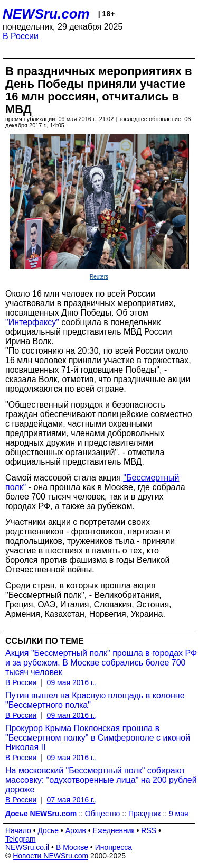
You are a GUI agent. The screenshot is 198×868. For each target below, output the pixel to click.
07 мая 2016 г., (72, 800)
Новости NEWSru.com (50, 856)
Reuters (99, 277)
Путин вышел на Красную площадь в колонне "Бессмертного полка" (95, 700)
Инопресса (114, 847)
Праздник (144, 814)
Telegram (21, 839)
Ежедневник (114, 830)
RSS (149, 830)
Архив (76, 830)
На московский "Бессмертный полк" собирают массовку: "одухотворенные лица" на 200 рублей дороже (101, 780)
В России (21, 36)
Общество (103, 814)
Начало (18, 830)
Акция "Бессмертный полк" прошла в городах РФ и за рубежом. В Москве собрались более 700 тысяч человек (101, 663)
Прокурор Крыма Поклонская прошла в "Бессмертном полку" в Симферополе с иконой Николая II (98, 738)
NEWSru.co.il (27, 847)
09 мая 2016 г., (72, 682)
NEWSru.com (46, 14)
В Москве (72, 847)
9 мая (179, 814)
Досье (48, 830)
